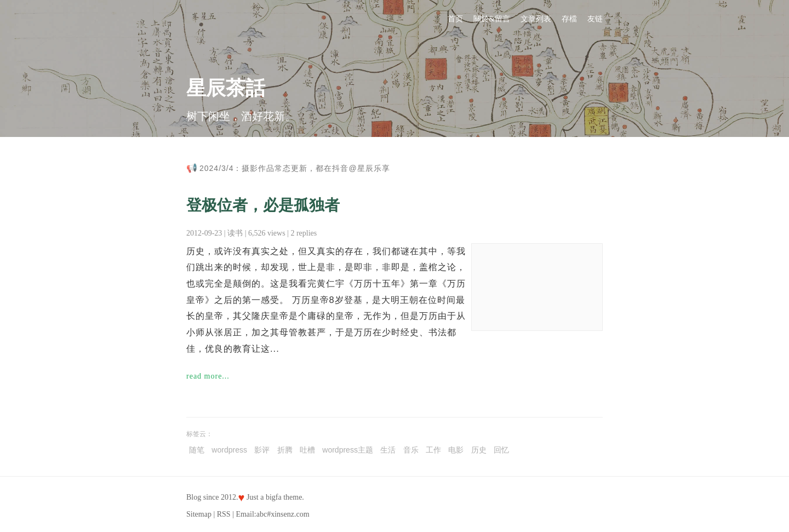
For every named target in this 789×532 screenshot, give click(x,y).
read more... (208, 376)
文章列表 (536, 19)
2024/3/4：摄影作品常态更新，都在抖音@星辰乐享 (295, 168)
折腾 (285, 450)
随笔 (197, 450)
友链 (595, 19)
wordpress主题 (348, 450)
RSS (224, 514)
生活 (388, 450)
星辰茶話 (226, 88)
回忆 (501, 450)
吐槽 (307, 450)
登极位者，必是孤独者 (263, 205)
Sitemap (199, 514)
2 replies (304, 233)
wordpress (229, 450)
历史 (479, 450)
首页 (455, 19)
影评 (262, 450)
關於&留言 (492, 19)
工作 (433, 450)
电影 (456, 450)
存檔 (569, 19)
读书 (235, 233)
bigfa (274, 497)
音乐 (411, 450)
